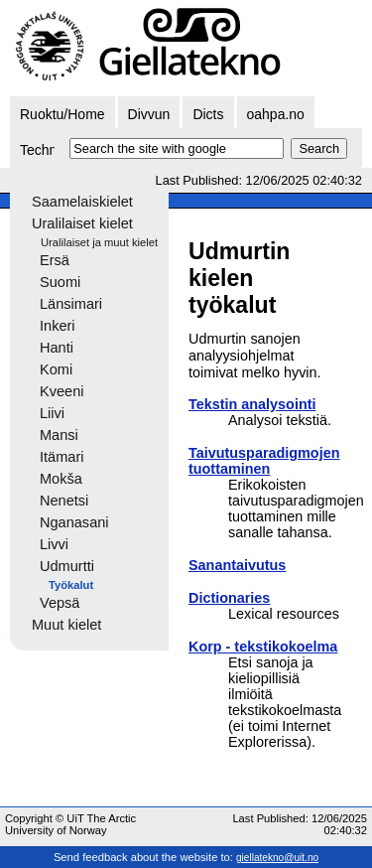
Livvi (54, 544)
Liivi (52, 413)
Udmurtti (67, 566)
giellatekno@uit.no (277, 858)
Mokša (61, 479)
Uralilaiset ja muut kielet (99, 242)
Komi (56, 369)
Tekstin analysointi (252, 404)
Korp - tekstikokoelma (263, 647)
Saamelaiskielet (82, 202)
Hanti (57, 348)
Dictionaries (229, 598)
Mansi (59, 435)
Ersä (55, 260)
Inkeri (58, 326)
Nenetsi (64, 501)
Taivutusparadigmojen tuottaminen (264, 461)
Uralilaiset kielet (82, 223)
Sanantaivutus (237, 565)
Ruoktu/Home (62, 114)
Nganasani (74, 522)
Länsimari (71, 304)
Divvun (149, 114)
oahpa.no (276, 114)
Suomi (60, 282)
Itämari (62, 457)
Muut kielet (66, 625)
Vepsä (60, 603)
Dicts (208, 114)
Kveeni (62, 391)
